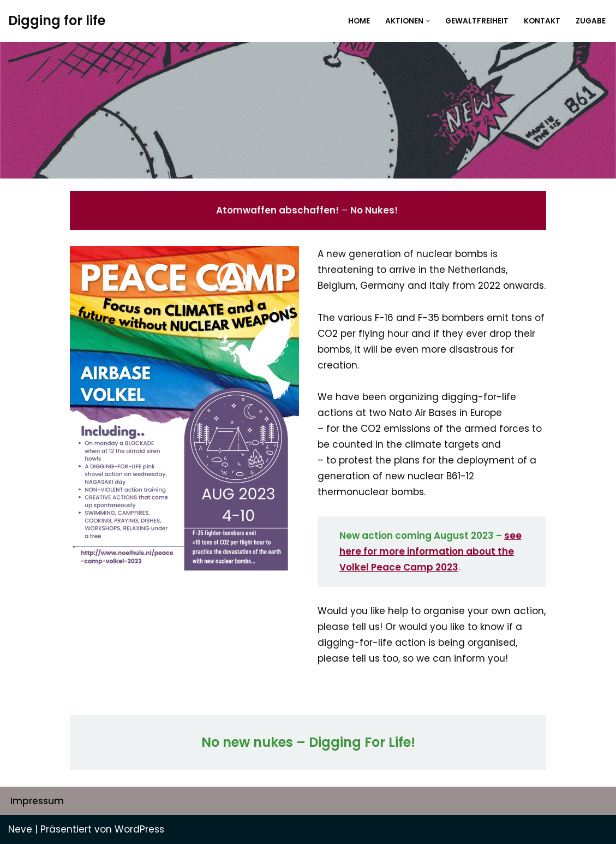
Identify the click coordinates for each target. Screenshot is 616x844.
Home (359, 21)
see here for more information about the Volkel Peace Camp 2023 (430, 551)
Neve (20, 829)
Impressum (37, 801)
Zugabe (591, 21)
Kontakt (542, 21)
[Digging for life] (57, 21)
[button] (428, 21)
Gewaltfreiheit (477, 21)
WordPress (139, 829)
